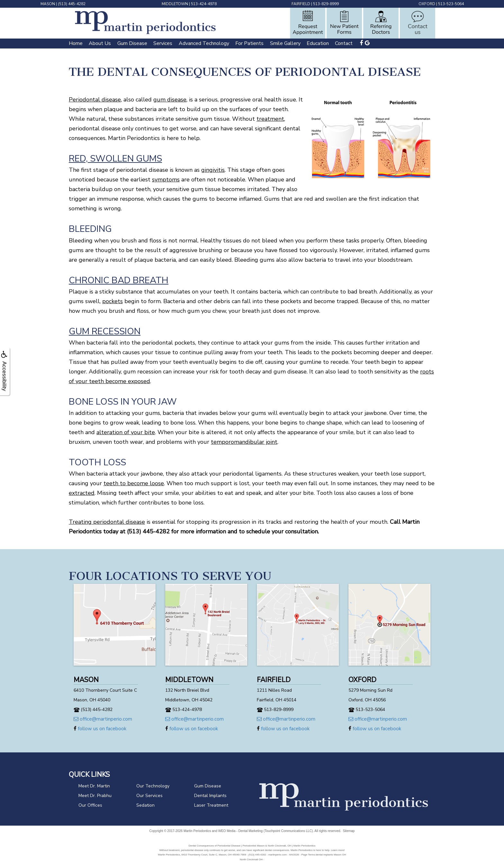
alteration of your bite (126, 432)
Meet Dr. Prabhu (95, 796)
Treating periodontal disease (107, 522)
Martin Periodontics (197, 831)
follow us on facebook (100, 729)
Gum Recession (105, 331)
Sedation (145, 805)
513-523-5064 (451, 4)
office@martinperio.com (103, 719)
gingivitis (213, 170)
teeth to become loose (134, 483)
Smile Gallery (285, 43)
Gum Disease (132, 43)
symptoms (166, 180)
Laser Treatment (211, 805)
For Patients (249, 43)
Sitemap (349, 831)
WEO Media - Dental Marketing (240, 831)
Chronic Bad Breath (119, 280)
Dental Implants (210, 796)
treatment (270, 119)
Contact (344, 43)
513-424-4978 (204, 4)
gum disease (170, 100)
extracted (82, 493)
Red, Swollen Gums (115, 159)
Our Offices (90, 805)
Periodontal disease (95, 100)
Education (318, 43)
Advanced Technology (204, 43)
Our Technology (153, 786)
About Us (100, 43)
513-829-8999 (326, 4)
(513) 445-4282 (72, 4)
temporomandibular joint (244, 442)
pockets (113, 301)
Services (163, 43)
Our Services (149, 796)
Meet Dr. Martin (94, 786)
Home (76, 43)
